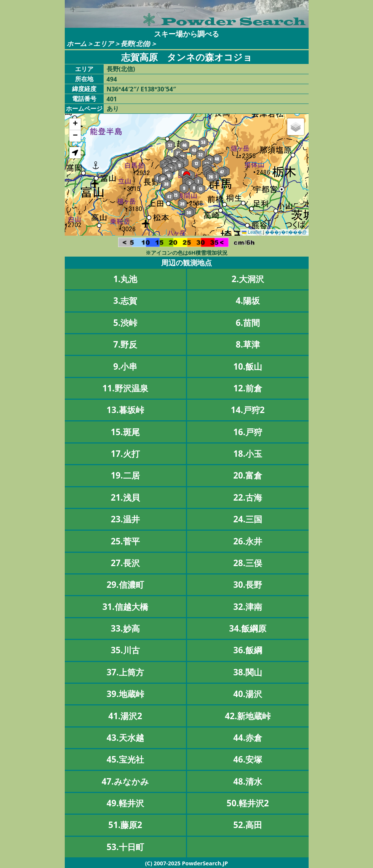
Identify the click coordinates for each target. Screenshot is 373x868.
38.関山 (248, 672)
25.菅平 (125, 541)
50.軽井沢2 (248, 803)
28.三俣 (248, 563)
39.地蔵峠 (125, 694)
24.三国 (248, 519)
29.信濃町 (125, 585)
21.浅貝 (125, 497)
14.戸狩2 (248, 410)
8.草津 (248, 344)
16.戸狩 (248, 432)
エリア (104, 44)
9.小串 (125, 366)
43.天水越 (125, 738)
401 (112, 99)
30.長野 (248, 585)
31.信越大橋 (125, 607)
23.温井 (125, 519)
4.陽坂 (248, 301)
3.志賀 (125, 301)
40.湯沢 (248, 694)
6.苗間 (248, 323)
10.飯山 (248, 366)
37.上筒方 (125, 672)
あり (113, 108)
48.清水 (248, 781)
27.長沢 (125, 563)
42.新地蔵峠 (248, 716)
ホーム (77, 44)
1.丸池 (125, 279)
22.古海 (248, 497)
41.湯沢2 (125, 716)
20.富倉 (248, 475)
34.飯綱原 (248, 628)
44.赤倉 (248, 738)
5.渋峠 (125, 323)
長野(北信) (136, 44)
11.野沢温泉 (125, 388)
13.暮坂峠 (125, 410)
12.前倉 (248, 388)
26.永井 (248, 541)
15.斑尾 (125, 432)
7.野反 (125, 344)
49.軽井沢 (125, 803)
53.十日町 (125, 847)
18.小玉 (248, 454)
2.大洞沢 (248, 279)
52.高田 (248, 825)
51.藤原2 (125, 825)
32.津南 (248, 607)
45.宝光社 (125, 759)
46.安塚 (248, 759)
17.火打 (125, 454)
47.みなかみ (125, 781)
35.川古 (125, 650)
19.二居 (125, 475)
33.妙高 (125, 628)
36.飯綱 (248, 650)
